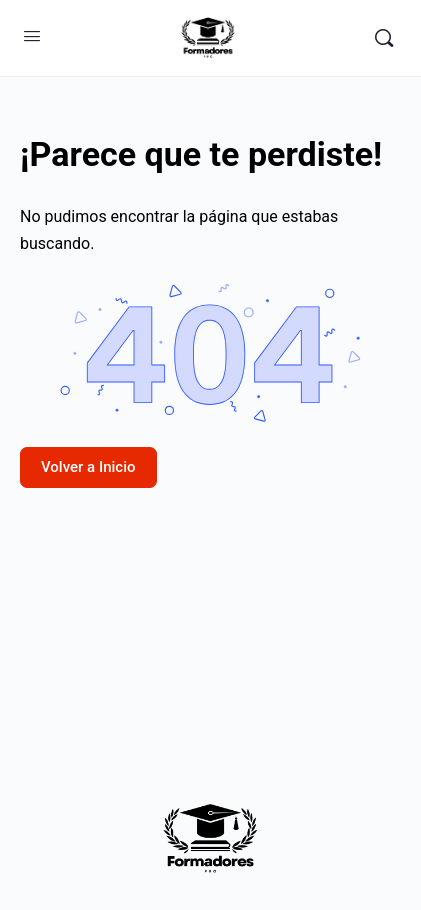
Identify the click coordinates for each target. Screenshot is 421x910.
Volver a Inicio (88, 467)
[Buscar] (384, 38)
